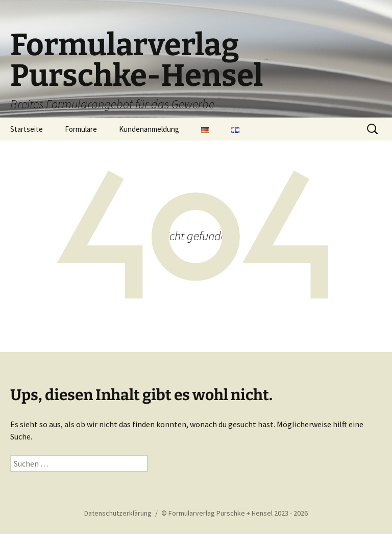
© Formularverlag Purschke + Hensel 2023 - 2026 (235, 513)
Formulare (81, 129)
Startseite (27, 129)
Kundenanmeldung (149, 129)
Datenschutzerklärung (118, 513)
